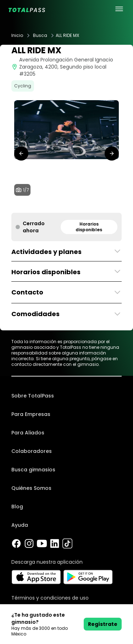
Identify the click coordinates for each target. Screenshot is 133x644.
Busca (40, 36)
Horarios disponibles (89, 227)
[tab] (50, 206)
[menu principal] (119, 9)
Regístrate (103, 624)
